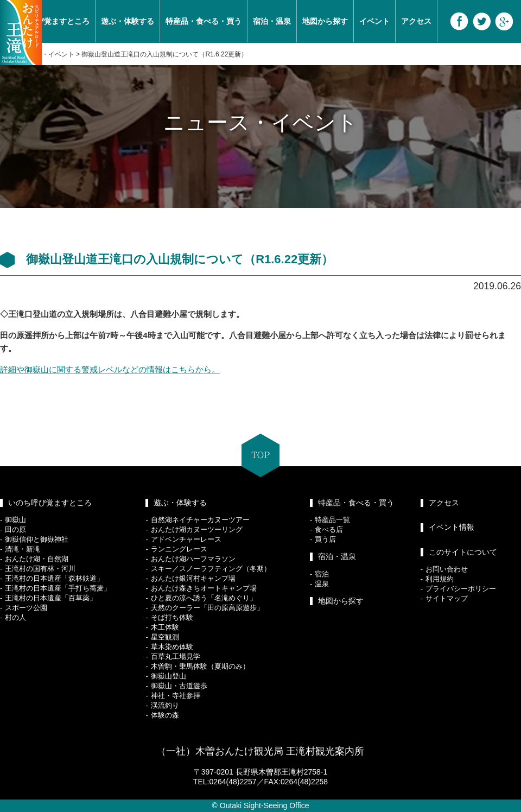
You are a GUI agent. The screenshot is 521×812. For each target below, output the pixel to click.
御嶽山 (15, 520)
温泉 (322, 584)
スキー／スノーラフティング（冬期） (211, 569)
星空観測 (165, 637)
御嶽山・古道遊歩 (179, 686)
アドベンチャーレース (186, 539)
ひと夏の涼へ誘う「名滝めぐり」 (204, 598)
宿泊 (322, 574)
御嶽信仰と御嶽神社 (37, 539)
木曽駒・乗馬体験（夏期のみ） (200, 666)
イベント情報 (452, 527)
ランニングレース (179, 549)
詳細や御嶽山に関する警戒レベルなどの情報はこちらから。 (110, 369)
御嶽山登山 (169, 676)
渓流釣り (165, 705)
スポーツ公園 (26, 608)
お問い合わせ (447, 569)
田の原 (15, 529)
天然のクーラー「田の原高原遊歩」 (207, 608)
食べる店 (329, 529)
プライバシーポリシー (461, 589)
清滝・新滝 (23, 549)
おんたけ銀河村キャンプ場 (193, 578)
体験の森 (165, 715)
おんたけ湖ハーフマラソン (193, 559)
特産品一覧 (332, 520)
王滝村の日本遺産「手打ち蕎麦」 (58, 588)
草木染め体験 (172, 647)
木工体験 (165, 627)
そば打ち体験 (172, 617)
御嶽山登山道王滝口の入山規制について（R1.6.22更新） (164, 54)
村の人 (15, 617)
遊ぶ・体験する (128, 21)
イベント (374, 21)
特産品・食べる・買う (204, 21)
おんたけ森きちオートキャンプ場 (204, 588)
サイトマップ (447, 598)
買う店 (325, 539)
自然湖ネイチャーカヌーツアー (200, 520)
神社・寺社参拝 (176, 696)
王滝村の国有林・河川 (40, 569)
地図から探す (325, 21)
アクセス (416, 21)
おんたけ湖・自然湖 (37, 559)
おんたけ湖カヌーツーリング (197, 529)
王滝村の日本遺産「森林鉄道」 (54, 578)
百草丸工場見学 (176, 656)
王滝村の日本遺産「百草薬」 (51, 598)
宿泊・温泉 (272, 21)
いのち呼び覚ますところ (50, 503)
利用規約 (440, 579)
